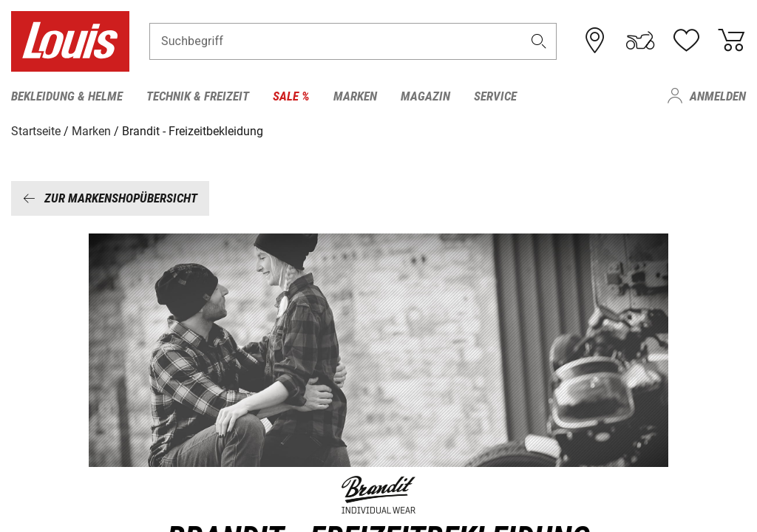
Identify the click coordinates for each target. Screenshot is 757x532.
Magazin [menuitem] (425, 96)
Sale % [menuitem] (291, 96)
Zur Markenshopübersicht (110, 197)
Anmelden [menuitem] (718, 96)
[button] (539, 42)
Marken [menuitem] (355, 96)
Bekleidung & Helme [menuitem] (67, 96)
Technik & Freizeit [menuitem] (198, 96)
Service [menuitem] (495, 96)
